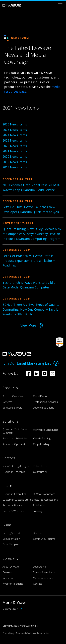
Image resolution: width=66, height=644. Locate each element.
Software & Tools (12, 408)
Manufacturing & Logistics (17, 466)
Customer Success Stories (18, 500)
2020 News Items (15, 156)
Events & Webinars (13, 511)
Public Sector (41, 466)
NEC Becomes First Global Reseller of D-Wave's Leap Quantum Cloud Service (31, 187)
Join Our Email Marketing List (30, 363)
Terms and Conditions (26, 633)
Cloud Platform (42, 396)
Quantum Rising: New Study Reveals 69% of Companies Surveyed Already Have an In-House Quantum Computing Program (32, 234)
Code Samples (11, 544)
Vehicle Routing (42, 438)
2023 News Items (15, 140)
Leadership (40, 567)
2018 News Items (15, 167)
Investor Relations (13, 584)
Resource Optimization (16, 444)
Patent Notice (43, 633)
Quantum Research (14, 472)
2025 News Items (15, 130)
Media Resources (43, 578)
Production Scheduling (15, 438)
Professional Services (45, 402)
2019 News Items (15, 162)
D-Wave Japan (13, 609)
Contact (37, 584)
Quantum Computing (14, 494)
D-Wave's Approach (44, 494)
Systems (7, 402)
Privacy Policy (8, 633)
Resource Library (12, 505)
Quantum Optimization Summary (15, 431)
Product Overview (13, 396)
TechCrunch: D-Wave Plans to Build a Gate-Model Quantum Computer (29, 285)
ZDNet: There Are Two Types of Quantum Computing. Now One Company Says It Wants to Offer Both (32, 309)
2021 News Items (15, 151)
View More (32, 325)
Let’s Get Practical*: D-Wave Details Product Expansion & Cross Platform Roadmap (29, 261)
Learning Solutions (44, 408)
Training (37, 511)
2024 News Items (15, 135)
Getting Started (11, 533)
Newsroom (9, 578)
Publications (40, 505)
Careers (7, 572)
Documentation (11, 539)
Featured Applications (45, 500)
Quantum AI (40, 472)
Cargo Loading (41, 444)
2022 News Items (15, 146)
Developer (39, 533)
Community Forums (44, 539)
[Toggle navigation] (60, 5)
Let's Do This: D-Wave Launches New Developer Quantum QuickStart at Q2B (31, 209)
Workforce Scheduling (46, 430)
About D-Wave (11, 567)
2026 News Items (15, 124)
